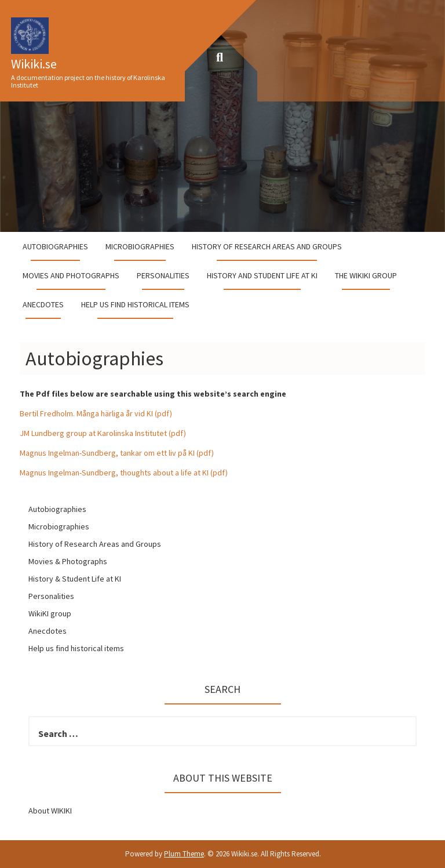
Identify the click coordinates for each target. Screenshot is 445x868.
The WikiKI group (366, 275)
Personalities (163, 275)
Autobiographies (55, 246)
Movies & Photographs (68, 561)
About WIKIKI (50, 811)
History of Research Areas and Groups (267, 246)
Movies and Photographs (71, 275)
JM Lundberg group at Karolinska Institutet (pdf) (103, 433)
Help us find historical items (135, 304)
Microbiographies (140, 246)
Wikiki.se (34, 64)
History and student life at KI (262, 275)
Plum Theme (184, 854)
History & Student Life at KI (75, 579)
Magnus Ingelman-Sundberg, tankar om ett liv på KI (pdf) (117, 453)
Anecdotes (43, 304)
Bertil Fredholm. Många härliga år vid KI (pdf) (96, 413)
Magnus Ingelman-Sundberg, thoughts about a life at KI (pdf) (124, 473)
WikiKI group (50, 613)
